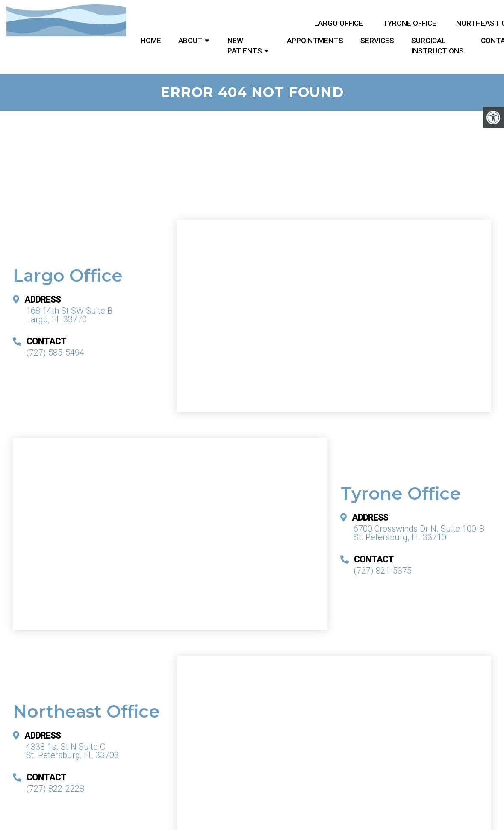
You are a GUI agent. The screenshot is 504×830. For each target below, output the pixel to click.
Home (151, 41)
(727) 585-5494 (55, 353)
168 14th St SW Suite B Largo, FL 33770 (69, 315)
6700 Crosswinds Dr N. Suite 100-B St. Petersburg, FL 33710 (419, 533)
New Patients (245, 46)
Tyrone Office (410, 23)
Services (377, 41)
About (190, 41)
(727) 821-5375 (383, 571)
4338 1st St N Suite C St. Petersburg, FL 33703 (72, 751)
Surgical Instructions (438, 46)
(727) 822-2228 (55, 789)
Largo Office (339, 23)
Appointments (315, 41)
